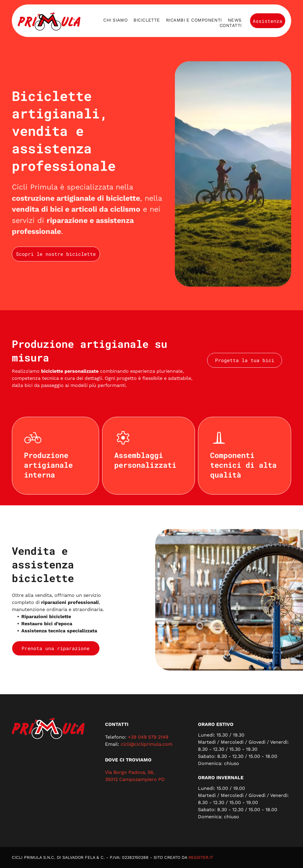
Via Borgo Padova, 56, (130, 772)
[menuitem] (115, 20)
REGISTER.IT (201, 857)
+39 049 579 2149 (148, 737)
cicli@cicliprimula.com (147, 744)
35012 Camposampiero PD (135, 779)
